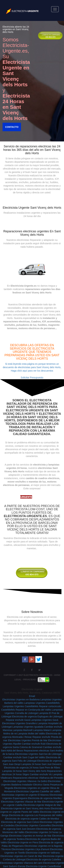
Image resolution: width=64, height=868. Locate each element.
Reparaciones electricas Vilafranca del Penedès (38, 778)
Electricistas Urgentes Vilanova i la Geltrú (25, 781)
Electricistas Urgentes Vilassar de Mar (21, 802)
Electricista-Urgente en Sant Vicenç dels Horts (26, 808)
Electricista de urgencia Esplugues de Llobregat (37, 717)
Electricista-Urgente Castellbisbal (43, 866)
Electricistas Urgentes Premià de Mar (28, 740)
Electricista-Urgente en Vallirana (43, 853)
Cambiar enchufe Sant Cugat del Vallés (24, 757)
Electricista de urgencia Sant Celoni (20, 822)
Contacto (11, 127)
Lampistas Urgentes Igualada (28, 727)
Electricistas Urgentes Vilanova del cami (21, 863)
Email (32, 696)
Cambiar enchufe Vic (41, 774)
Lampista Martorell (23, 730)
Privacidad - (30, 679)
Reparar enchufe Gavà (18, 720)
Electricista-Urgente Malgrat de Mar (42, 805)
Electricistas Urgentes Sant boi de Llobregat (38, 754)
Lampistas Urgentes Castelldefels (42, 703)
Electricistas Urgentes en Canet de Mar (21, 856)
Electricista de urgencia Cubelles (44, 859)
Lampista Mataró (42, 730)
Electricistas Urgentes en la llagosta (43, 846)
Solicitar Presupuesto (32, 377)
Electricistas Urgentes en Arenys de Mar (30, 836)
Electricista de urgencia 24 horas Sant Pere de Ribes (32, 768)
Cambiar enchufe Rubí (34, 744)
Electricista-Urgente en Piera (23, 842)
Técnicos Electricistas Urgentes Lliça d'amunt (25, 849)
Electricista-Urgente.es (38, 675)
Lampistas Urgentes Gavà (44, 720)
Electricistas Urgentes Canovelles (33, 825)
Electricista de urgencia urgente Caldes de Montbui (32, 819)
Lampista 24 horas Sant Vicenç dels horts (24, 771)
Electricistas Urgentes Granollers (19, 723)
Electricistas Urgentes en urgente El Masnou (25, 795)
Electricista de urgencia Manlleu (45, 798)
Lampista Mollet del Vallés (31, 734)
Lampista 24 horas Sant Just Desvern (41, 764)
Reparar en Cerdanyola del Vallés (33, 710)
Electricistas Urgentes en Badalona (21, 700)
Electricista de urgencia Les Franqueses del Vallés (36, 815)
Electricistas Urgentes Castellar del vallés (38, 791)
